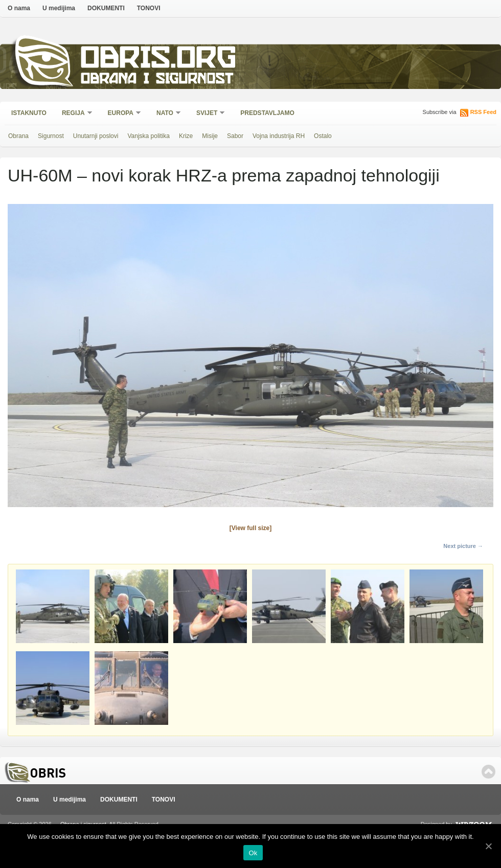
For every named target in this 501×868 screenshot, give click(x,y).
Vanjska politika (149, 136)
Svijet (207, 114)
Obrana (18, 136)
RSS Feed (483, 112)
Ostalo (323, 136)
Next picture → (463, 546)
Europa (121, 114)
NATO (165, 114)
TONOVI (149, 8)
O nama (19, 8)
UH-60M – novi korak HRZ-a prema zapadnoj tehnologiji (224, 175)
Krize (186, 136)
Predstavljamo (267, 113)
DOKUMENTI (106, 8)
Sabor (235, 136)
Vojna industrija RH (279, 136)
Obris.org (159, 60)
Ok (253, 853)
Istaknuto (29, 113)
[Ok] (488, 846)
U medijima (59, 8)
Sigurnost (51, 136)
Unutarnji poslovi (96, 136)
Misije (210, 136)
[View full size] (250, 528)
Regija (74, 114)
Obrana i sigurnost (157, 80)
